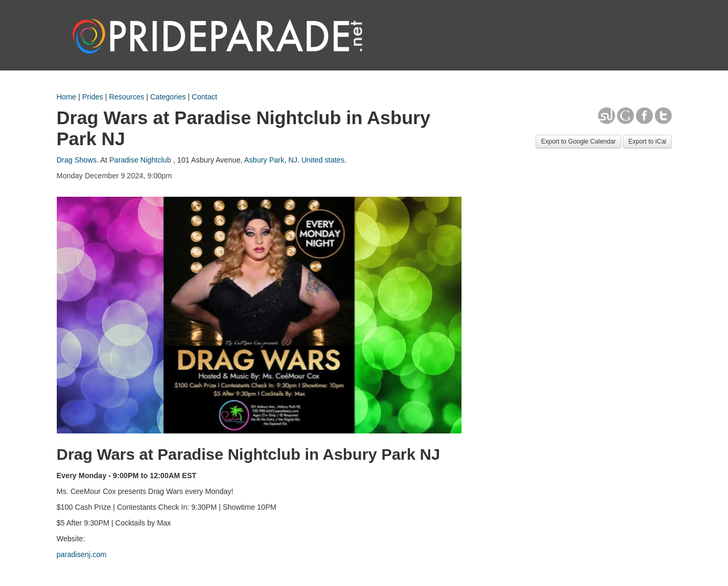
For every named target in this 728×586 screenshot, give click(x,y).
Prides (93, 97)
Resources (126, 97)
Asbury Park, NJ (271, 160)
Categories (168, 97)
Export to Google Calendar (578, 142)
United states (323, 160)
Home (66, 97)
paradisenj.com (82, 554)
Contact (204, 97)
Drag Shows (77, 160)
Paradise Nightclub (140, 160)
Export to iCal (647, 142)
